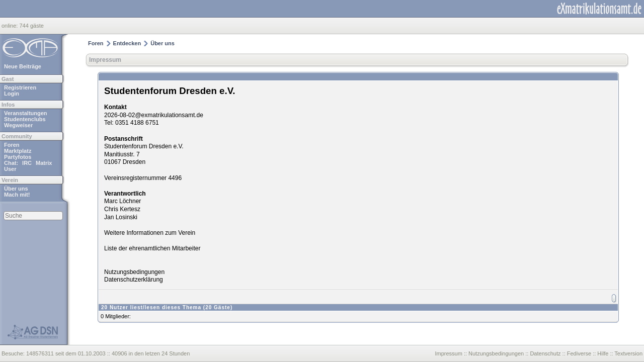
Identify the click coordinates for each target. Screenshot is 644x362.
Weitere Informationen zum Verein (150, 233)
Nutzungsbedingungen (134, 272)
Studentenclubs (25, 119)
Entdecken (127, 43)
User (10, 169)
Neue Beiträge (23, 66)
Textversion (628, 353)
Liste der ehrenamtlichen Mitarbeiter (152, 248)
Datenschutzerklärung (134, 280)
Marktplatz (18, 151)
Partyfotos (18, 157)
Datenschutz (545, 353)
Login (12, 94)
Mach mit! (17, 195)
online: (10, 26)
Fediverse (579, 353)
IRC (27, 163)
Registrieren (20, 87)
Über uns (16, 189)
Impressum (105, 60)
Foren (12, 145)
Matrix (44, 163)
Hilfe (603, 353)
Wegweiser (18, 125)
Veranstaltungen (26, 113)
